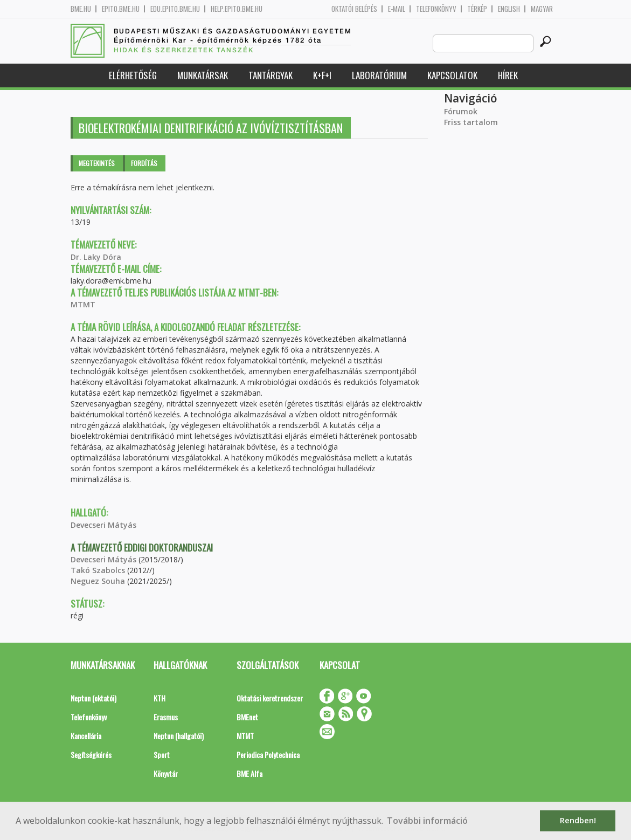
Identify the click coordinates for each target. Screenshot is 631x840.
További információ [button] (427, 821)
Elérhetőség (133, 75)
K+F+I (322, 75)
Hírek (508, 75)
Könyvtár (166, 773)
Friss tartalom (471, 122)
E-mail (397, 9)
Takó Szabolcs (98, 570)
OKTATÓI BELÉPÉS (354, 9)
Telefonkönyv (436, 9)
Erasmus (166, 717)
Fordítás (144, 163)
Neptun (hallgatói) (179, 736)
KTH (160, 698)
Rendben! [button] (578, 820)
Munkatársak (203, 75)
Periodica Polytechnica (268, 755)
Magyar (542, 9)
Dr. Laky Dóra (96, 257)
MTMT (83, 304)
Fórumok (461, 111)
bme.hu (81, 9)
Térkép (477, 9)
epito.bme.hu (121, 9)
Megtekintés (97, 163)
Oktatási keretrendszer (270, 698)
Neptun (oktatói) (93, 698)
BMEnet (247, 717)
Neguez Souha (98, 581)
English (509, 9)
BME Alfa (249, 773)
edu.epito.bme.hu (175, 9)
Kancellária (86, 736)
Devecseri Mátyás (103, 525)
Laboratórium (379, 75)
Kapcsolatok (452, 75)
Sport (162, 755)
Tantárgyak (271, 75)
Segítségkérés (91, 755)
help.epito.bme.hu (237, 9)
